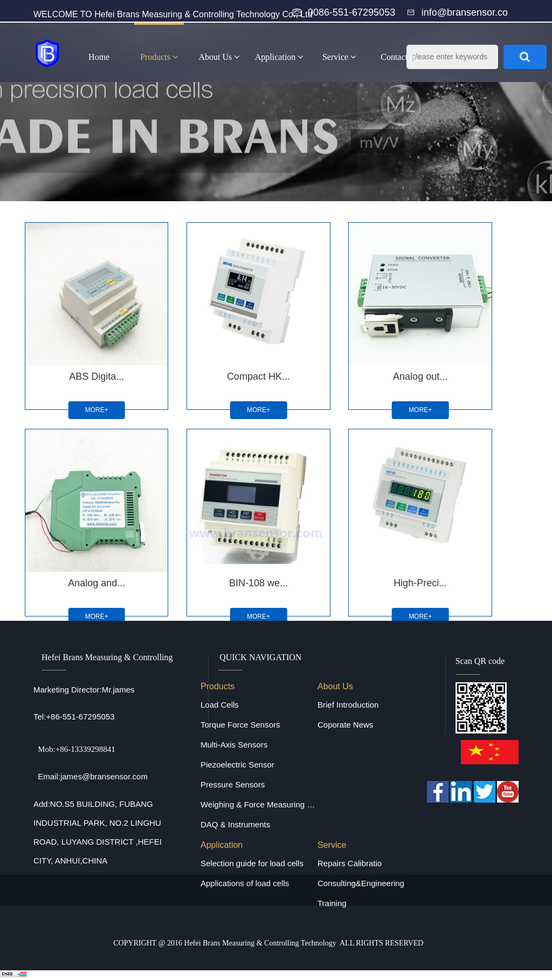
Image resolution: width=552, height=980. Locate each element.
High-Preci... (199, 518)
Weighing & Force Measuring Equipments (259, 804)
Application (279, 57)
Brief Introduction (348, 705)
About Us (219, 57)
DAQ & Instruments (235, 824)
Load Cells (220, 705)
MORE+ (80, 378)
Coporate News (345, 725)
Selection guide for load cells (252, 863)
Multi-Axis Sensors (234, 745)
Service (339, 57)
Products (159, 57)
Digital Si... (318, 518)
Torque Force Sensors (240, 725)
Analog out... (318, 344)
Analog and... (437, 344)
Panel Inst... (437, 518)
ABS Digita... (80, 344)
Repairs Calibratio (350, 863)
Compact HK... (199, 344)
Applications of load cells (245, 883)
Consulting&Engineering (361, 883)
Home (99, 57)
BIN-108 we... (80, 518)
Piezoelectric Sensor (237, 765)
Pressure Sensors (233, 784)
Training (332, 903)
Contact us (399, 57)
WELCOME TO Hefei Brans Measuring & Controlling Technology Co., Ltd (173, 14)
